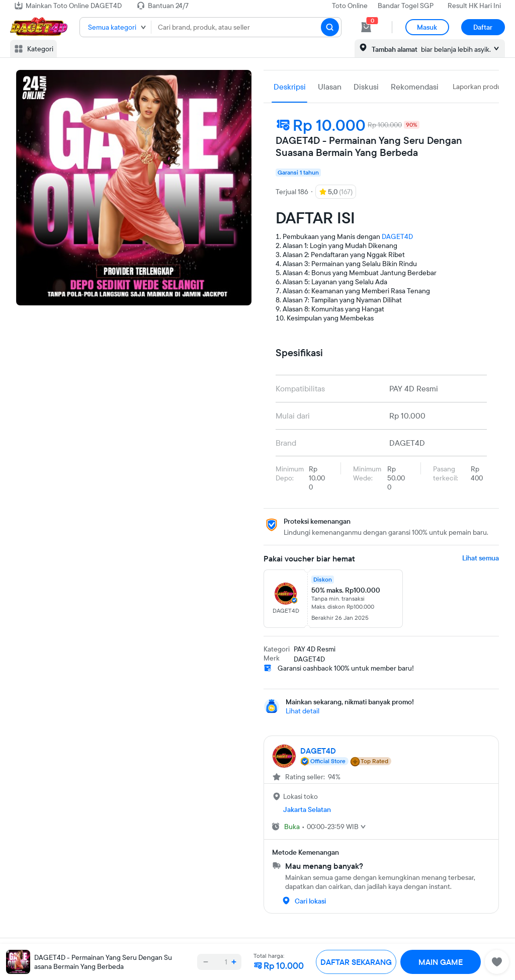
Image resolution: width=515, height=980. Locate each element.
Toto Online (350, 6)
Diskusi (366, 87)
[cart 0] (366, 27)
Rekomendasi (415, 87)
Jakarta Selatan (307, 809)
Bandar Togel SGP (406, 6)
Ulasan (330, 87)
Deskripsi (290, 87)
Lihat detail (303, 711)
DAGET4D (397, 236)
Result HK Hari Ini (474, 6)
